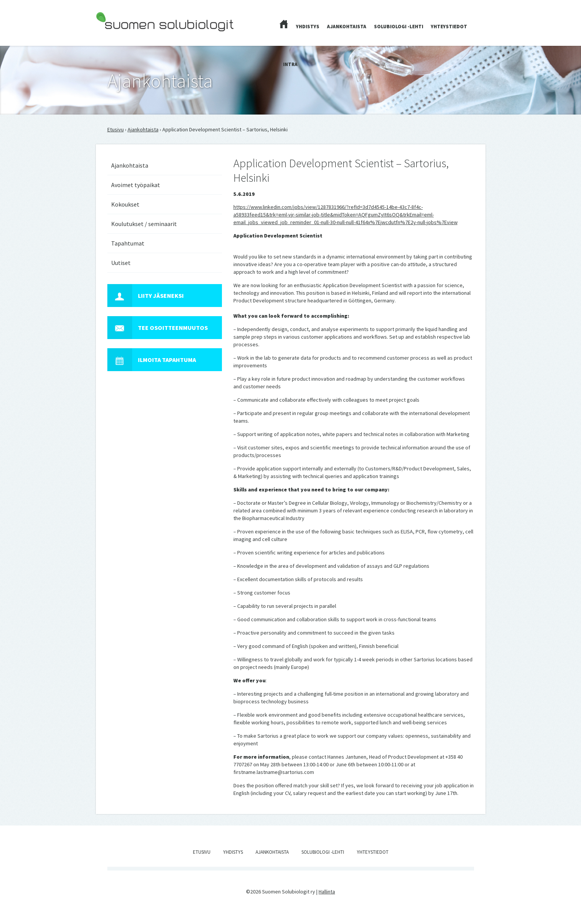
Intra (290, 64)
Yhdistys (308, 27)
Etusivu (116, 129)
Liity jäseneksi (146, 296)
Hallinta (327, 892)
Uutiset (121, 263)
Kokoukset (125, 204)
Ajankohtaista (347, 27)
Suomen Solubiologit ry (122, 37)
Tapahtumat (128, 243)
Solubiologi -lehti (399, 27)
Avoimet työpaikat (136, 185)
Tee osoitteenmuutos (158, 328)
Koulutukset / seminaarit (144, 224)
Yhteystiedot (449, 27)
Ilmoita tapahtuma (152, 360)
